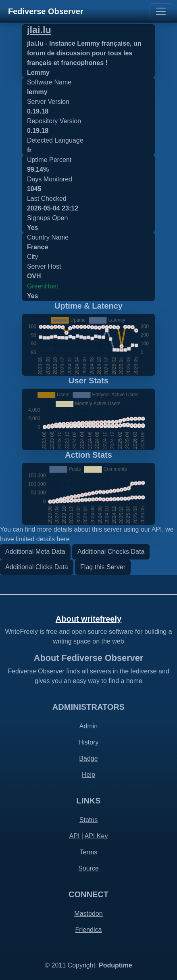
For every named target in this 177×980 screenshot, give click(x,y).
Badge (88, 758)
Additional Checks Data (111, 552)
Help (88, 775)
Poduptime (116, 965)
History (89, 742)
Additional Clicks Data (37, 567)
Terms (89, 852)
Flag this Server (103, 567)
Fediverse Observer (46, 11)
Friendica (89, 930)
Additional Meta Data (35, 552)
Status (88, 820)
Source (88, 868)
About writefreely (88, 619)
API (75, 836)
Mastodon (88, 914)
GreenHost (43, 286)
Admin (88, 726)
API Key (96, 836)
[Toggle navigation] (161, 11)
